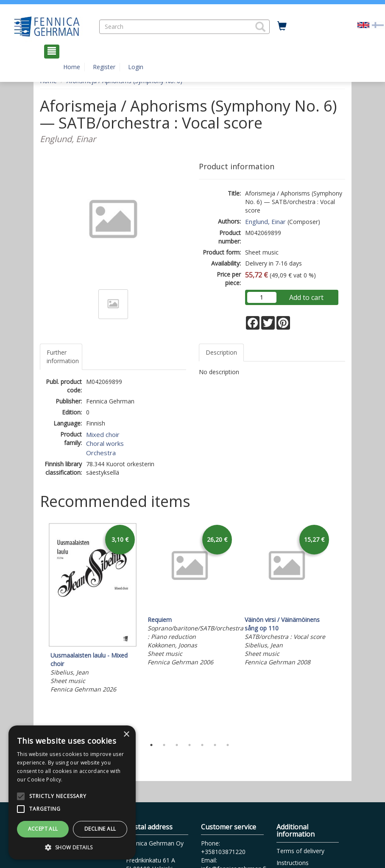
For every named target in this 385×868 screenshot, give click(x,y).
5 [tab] (202, 745)
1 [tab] (151, 745)
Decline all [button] (100, 829)
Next (341, 628)
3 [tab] (177, 745)
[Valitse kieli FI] (378, 24)
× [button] (126, 735)
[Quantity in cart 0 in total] (282, 26)
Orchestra (101, 453)
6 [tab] (215, 745)
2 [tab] (164, 745)
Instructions (293, 863)
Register (104, 67)
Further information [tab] (63, 357)
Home (72, 67)
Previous (38, 628)
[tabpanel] (93, 609)
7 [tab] (228, 745)
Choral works (105, 443)
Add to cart (306, 297)
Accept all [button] (43, 829)
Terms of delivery (300, 851)
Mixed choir (103, 434)
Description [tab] (221, 352)
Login (136, 67)
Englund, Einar (265, 221)
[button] (260, 27)
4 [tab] (190, 745)
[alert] (72, 792)
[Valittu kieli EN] (363, 24)
